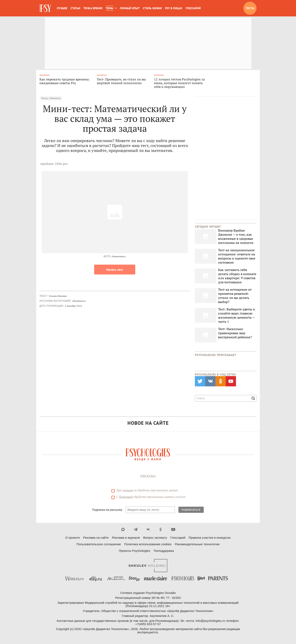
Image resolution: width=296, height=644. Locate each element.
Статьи (75, 8)
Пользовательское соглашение (99, 544)
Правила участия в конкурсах (210, 538)
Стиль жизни (152, 8)
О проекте (73, 538)
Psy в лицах (174, 8)
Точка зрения (93, 8)
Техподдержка (164, 551)
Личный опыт (130, 8)
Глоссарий (193, 8)
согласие (128, 491)
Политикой (126, 497)
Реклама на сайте (96, 538)
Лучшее (62, 8)
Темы (109, 8)
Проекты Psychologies (135, 551)
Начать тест (115, 270)
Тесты (250, 8)
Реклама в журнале (126, 538)
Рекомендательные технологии (197, 544)
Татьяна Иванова (58, 296)
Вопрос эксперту (155, 538)
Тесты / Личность (51, 99)
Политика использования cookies (148, 544)
